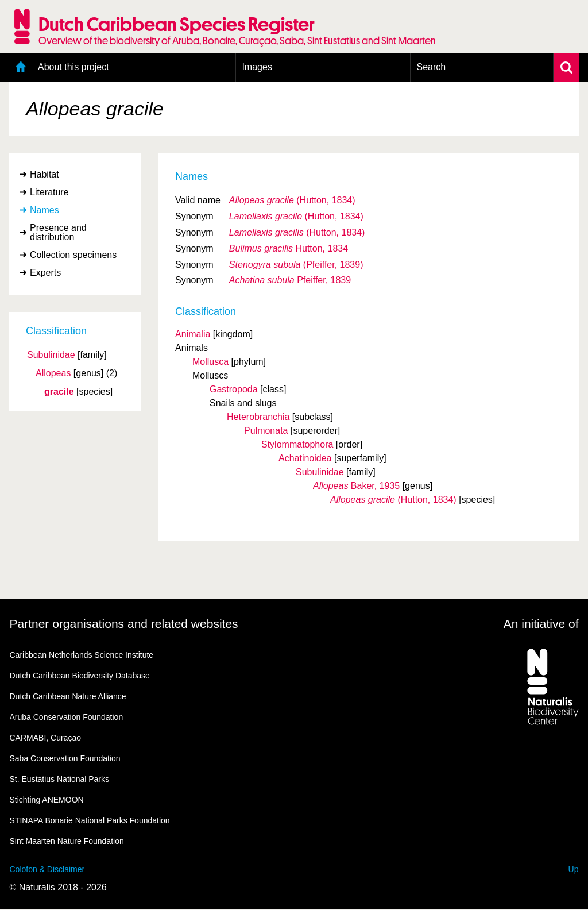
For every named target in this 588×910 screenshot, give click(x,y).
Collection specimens (73, 255)
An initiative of (541, 624)
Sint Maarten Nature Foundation (67, 841)
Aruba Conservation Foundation (67, 717)
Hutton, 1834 (289, 248)
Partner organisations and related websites (124, 624)
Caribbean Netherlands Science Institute (82, 655)
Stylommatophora (297, 444)
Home (20, 67)
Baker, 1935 (356, 486)
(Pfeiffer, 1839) (296, 265)
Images (257, 67)
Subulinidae (51, 355)
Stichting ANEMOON (47, 800)
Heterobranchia (258, 417)
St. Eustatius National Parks (60, 779)
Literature (49, 192)
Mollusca (210, 362)
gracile (59, 392)
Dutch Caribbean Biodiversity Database (80, 676)
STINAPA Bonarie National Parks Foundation (90, 820)
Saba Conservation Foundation (65, 758)
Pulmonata (266, 431)
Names (45, 210)
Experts (45, 273)
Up (574, 869)
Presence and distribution (58, 232)
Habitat (45, 174)
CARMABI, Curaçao (45, 738)
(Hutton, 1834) (292, 200)
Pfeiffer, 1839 (290, 280)
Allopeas (53, 373)
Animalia (193, 334)
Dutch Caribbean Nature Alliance (68, 696)
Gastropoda (234, 389)
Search (431, 67)
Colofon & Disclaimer (47, 869)
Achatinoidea (305, 458)
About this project (73, 67)
